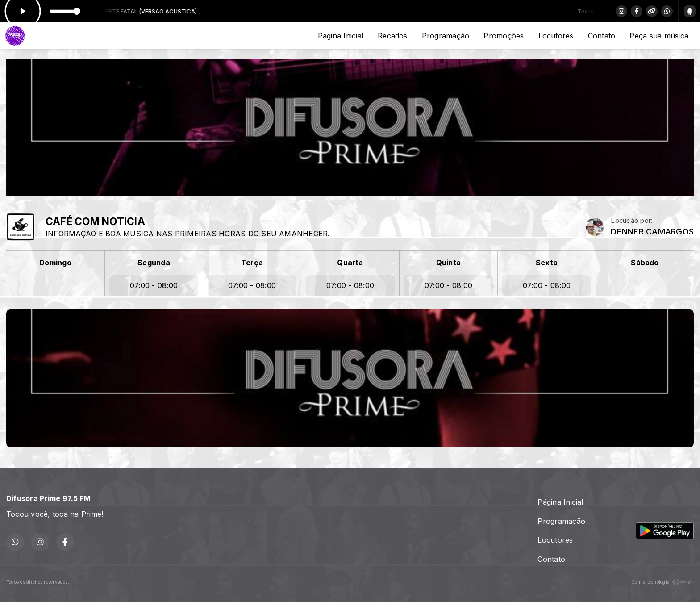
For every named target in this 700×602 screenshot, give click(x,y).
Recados (393, 36)
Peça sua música (659, 36)
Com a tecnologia (662, 582)
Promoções (504, 36)
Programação (446, 36)
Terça (252, 263)
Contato (602, 36)
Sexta (547, 263)
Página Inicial (341, 36)
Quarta (350, 263)
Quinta (448, 263)
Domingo (55, 263)
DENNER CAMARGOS (652, 232)
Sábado (645, 263)
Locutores (556, 36)
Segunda (154, 263)
